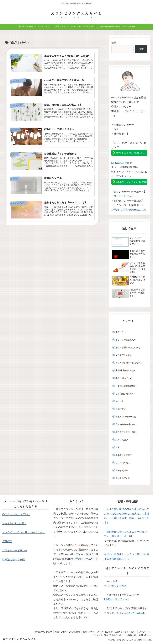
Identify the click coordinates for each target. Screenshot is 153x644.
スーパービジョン (124, 196)
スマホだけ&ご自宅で (14, 523)
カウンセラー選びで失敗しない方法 (108, 635)
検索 (114, 43)
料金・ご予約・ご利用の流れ (67, 632)
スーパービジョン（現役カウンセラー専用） (116, 632)
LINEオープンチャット (117, 599)
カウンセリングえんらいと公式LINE (124, 613)
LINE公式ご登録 (120, 163)
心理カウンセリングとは (16, 514)
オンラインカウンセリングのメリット (24, 532)
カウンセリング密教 (115, 586)
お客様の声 (131, 635)
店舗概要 (7, 541)
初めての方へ (88, 632)
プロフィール (145, 632)
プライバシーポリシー (15, 551)
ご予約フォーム (82, 559)
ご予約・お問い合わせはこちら (129, 210)
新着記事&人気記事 (43, 632)
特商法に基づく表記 (13, 560)
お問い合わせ (145, 635)
